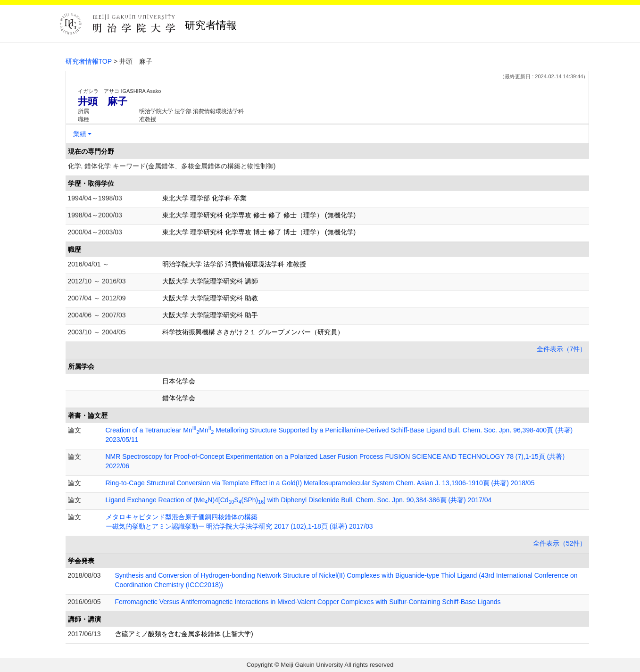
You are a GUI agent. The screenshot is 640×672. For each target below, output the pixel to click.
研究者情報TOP (89, 61)
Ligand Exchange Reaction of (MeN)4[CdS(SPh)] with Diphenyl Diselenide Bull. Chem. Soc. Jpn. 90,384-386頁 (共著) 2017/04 (299, 500)
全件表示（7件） (562, 349)
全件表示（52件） (560, 543)
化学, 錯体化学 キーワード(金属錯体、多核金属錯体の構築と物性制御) (172, 166)
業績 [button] (80, 134)
